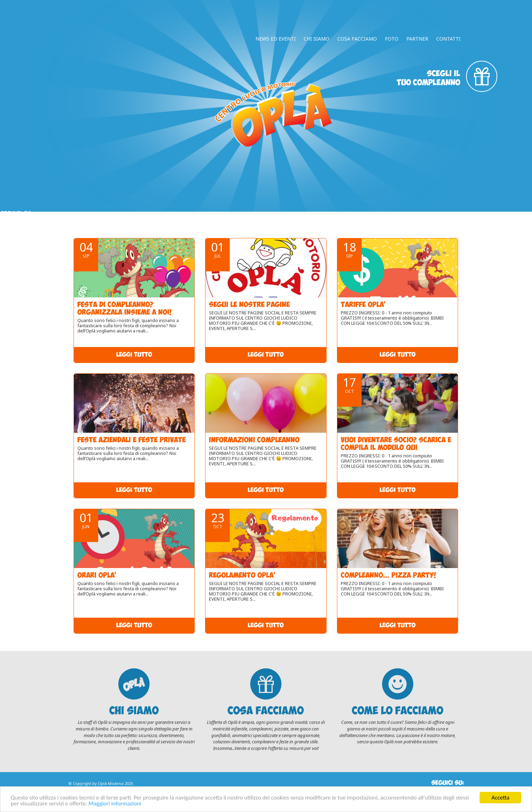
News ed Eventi (276, 39)
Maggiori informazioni (115, 804)
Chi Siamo (316, 39)
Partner (417, 39)
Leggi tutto (134, 355)
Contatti (448, 39)
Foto (392, 39)
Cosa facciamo (357, 39)
